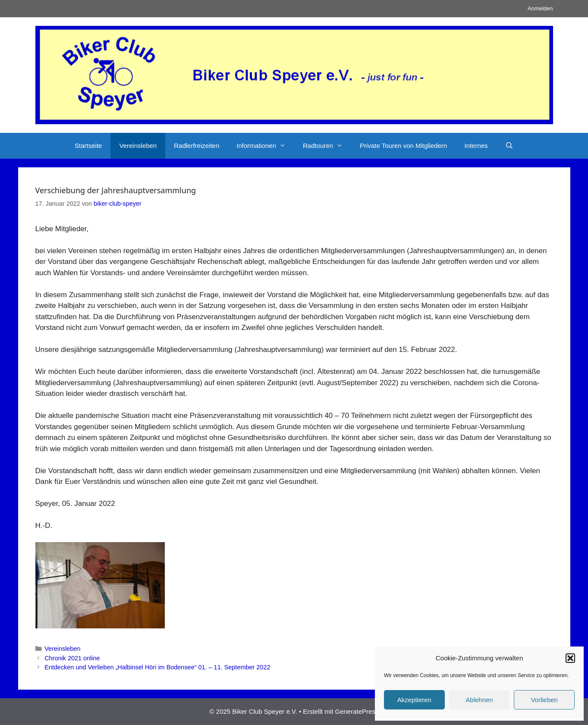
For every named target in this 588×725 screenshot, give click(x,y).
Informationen (265, 146)
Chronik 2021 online (72, 658)
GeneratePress (357, 711)
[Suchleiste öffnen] (509, 146)
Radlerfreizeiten (197, 146)
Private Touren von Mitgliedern (403, 146)
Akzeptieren (414, 700)
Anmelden (540, 8)
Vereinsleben (138, 146)
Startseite (88, 146)
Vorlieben (544, 700)
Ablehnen (479, 700)
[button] (570, 658)
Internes (476, 146)
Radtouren (327, 146)
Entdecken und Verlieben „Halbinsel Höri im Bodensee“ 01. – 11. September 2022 (157, 667)
